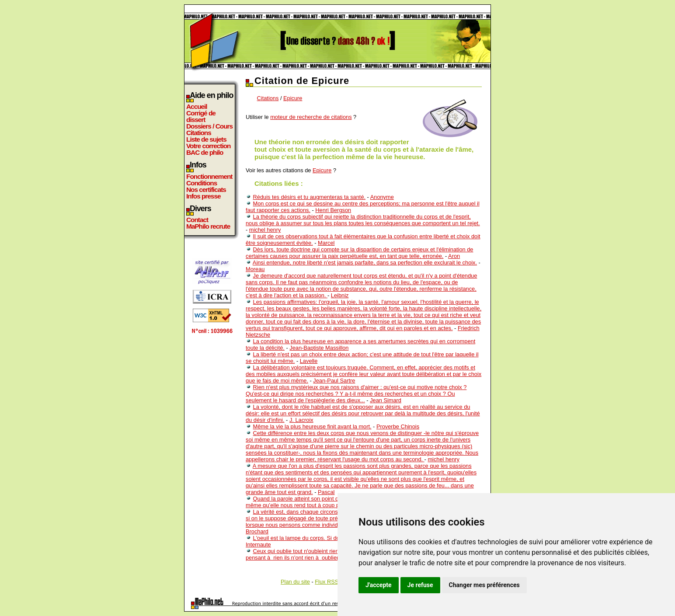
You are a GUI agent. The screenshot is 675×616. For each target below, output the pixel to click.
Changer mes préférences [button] (484, 585)
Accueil (197, 106)
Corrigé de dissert (201, 116)
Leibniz (340, 295)
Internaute (258, 545)
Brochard (257, 531)
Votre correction (209, 146)
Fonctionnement (209, 176)
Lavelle (309, 361)
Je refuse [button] (420, 585)
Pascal (326, 492)
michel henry (265, 230)
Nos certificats (206, 190)
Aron (454, 256)
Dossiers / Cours (209, 126)
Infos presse (203, 196)
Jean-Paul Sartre (334, 381)
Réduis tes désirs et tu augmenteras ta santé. (310, 197)
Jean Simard (386, 400)
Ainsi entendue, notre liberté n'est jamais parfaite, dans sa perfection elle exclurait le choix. (365, 263)
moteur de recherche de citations (311, 117)
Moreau (255, 269)
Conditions (202, 183)
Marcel (326, 243)
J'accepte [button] (379, 585)
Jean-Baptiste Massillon (319, 348)
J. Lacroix (301, 420)
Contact (197, 220)
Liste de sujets (206, 139)
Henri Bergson (333, 210)
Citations (199, 133)
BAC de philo (205, 152)
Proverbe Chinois (398, 426)
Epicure (293, 98)
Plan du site (295, 582)
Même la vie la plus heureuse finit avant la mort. (312, 426)
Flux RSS (327, 582)
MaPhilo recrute (208, 226)
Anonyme (382, 197)
